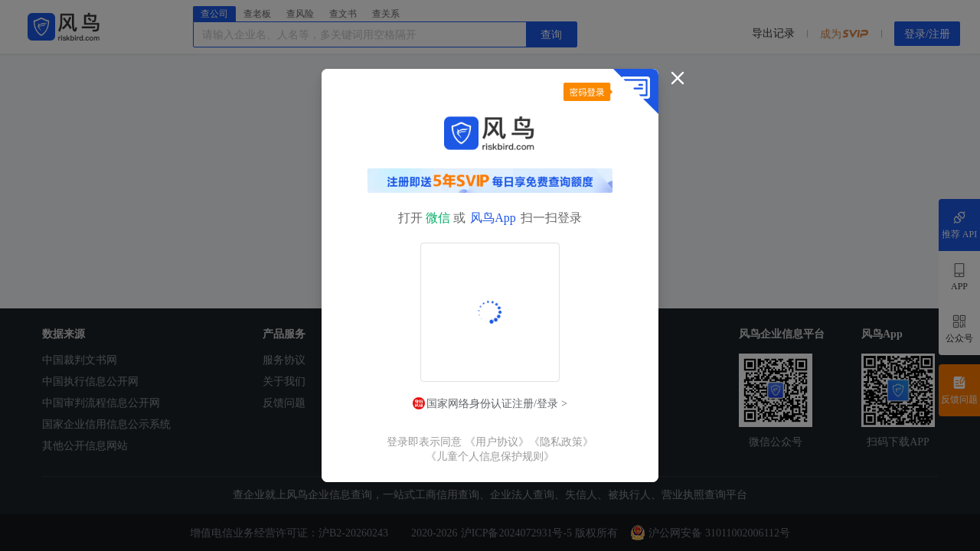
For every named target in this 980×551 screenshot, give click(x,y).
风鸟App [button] (493, 218)
